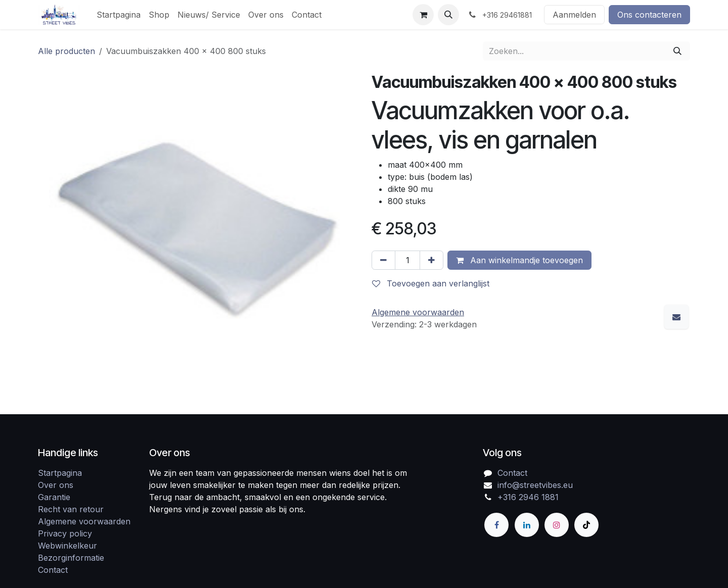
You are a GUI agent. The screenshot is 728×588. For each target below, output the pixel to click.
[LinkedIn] (527, 525)
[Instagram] (557, 525)
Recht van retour (71, 509)
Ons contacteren (649, 15)
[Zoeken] (677, 51)
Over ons (56, 485)
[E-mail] (676, 317)
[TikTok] (586, 525)
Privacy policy (65, 533)
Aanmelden (574, 15)
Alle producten (66, 51)
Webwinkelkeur (67, 546)
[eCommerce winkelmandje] (423, 15)
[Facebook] (496, 525)
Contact (53, 570)
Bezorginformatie (71, 558)
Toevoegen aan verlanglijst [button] (431, 283)
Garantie (54, 497)
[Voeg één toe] (431, 260)
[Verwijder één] (383, 260)
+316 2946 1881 (528, 497)
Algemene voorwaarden (84, 521)
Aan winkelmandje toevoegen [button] (519, 260)
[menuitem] (119, 15)
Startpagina (60, 473)
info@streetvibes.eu (535, 485)
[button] (448, 15)
